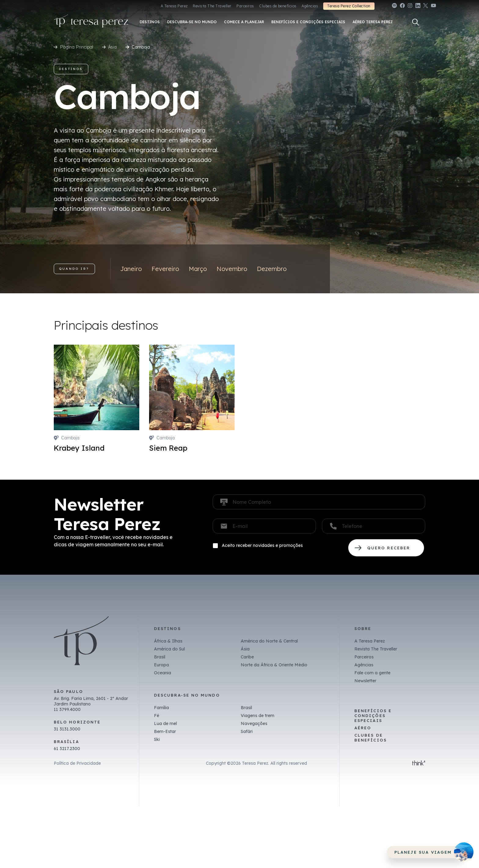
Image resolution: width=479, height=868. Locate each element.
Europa (161, 665)
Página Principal (77, 47)
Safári (247, 731)
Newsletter (365, 681)
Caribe (247, 657)
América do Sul (169, 649)
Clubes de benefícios (278, 6)
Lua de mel (165, 723)
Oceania (163, 673)
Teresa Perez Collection (349, 6)
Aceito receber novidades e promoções (262, 545)
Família (161, 708)
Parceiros (245, 6)
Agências (310, 6)
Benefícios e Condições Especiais (373, 716)
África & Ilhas (168, 641)
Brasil (160, 657)
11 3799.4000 (67, 709)
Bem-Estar (165, 731)
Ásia (112, 47)
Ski (157, 739)
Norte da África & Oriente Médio (274, 665)
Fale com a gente (372, 673)
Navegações (254, 723)
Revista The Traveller (212, 6)
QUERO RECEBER (386, 548)
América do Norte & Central (269, 641)
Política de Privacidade (77, 763)
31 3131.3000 (67, 729)
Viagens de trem (258, 716)
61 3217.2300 (67, 749)
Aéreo (363, 728)
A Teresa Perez (174, 6)
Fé (157, 716)
